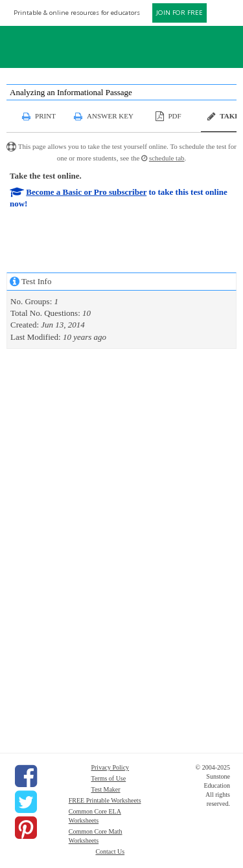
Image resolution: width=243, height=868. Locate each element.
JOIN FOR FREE (179, 13)
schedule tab (167, 158)
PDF (174, 116)
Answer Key (110, 116)
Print (45, 116)
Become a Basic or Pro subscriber (86, 192)
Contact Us (110, 851)
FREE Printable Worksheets (105, 800)
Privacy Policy (110, 767)
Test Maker (105, 789)
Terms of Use (108, 778)
